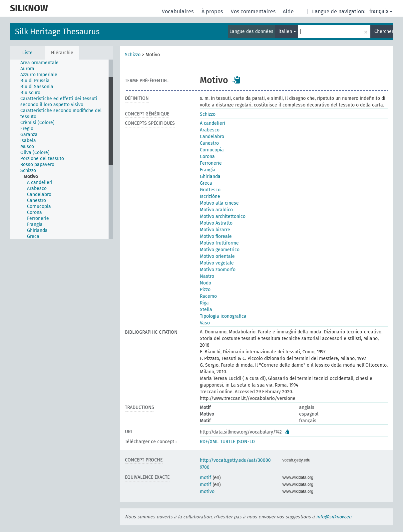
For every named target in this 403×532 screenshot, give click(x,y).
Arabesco (210, 130)
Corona (207, 157)
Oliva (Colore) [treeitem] (35, 153)
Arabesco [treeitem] (37, 188)
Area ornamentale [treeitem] (39, 63)
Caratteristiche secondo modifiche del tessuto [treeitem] (61, 114)
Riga (204, 303)
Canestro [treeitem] (36, 200)
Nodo (205, 283)
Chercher (384, 31)
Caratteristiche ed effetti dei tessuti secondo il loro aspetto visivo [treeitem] (59, 102)
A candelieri (212, 123)
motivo (207, 492)
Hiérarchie (62, 53)
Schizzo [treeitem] (28, 171)
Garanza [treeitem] (29, 135)
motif (205, 478)
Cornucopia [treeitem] (39, 206)
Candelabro (212, 137)
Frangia (208, 170)
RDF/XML (209, 442)
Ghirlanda (210, 177)
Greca (206, 183)
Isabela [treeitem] (28, 141)
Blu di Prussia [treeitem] (35, 81)
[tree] (62, 149)
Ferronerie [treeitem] (38, 218)
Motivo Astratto (216, 223)
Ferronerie (211, 163)
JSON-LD (246, 442)
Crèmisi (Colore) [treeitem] (37, 123)
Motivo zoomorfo (218, 270)
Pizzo (205, 290)
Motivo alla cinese (219, 203)
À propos (213, 11)
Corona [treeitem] (34, 212)
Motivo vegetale (217, 263)
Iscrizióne (210, 196)
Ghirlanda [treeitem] (37, 230)
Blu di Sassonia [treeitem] (37, 87)
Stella (206, 310)
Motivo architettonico (223, 216)
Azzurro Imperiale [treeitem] (39, 75)
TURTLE (228, 442)
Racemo (208, 296)
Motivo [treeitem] (31, 177)
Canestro (209, 143)
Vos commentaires (254, 11)
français (381, 11)
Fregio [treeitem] (27, 129)
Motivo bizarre (215, 230)
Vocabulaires (178, 11)
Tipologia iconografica (223, 316)
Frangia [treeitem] (35, 224)
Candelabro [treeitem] (39, 194)
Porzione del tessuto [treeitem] (42, 159)
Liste (27, 53)
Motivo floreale (216, 236)
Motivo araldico (216, 210)
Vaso (205, 323)
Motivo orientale (217, 256)
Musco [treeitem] (27, 147)
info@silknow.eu (334, 517)
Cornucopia (212, 150)
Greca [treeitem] (33, 236)
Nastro (207, 276)
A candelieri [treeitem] (40, 182)
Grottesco (210, 190)
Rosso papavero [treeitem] (37, 165)
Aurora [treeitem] (27, 69)
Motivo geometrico (220, 250)
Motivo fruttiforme (219, 243)
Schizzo (133, 55)
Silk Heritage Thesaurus (57, 32)
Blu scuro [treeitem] (30, 93)
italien (287, 31)
